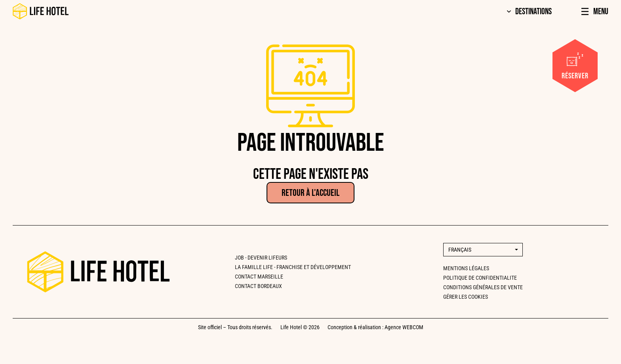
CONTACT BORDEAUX (258, 286)
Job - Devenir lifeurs (261, 258)
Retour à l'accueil (310, 193)
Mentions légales (466, 268)
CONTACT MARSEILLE (259, 277)
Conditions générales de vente (483, 287)
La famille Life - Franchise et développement (293, 267)
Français (460, 250)
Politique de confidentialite (480, 278)
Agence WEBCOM (404, 327)
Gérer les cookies (466, 297)
